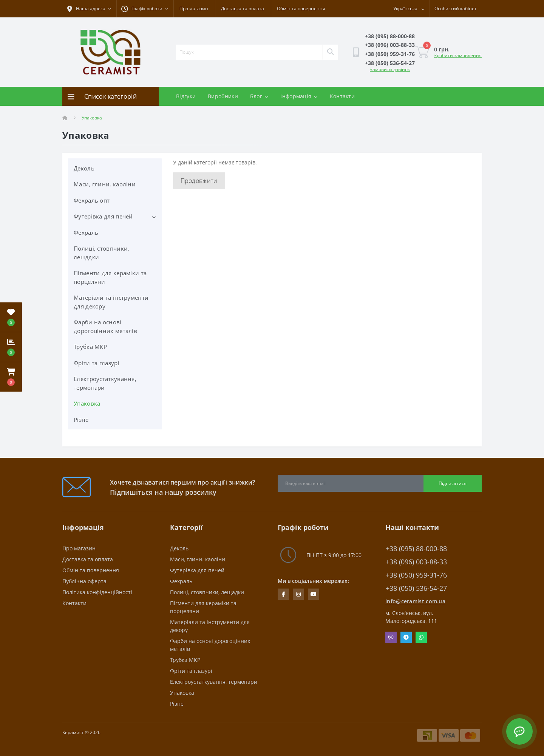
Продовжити (199, 181)
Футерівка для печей (103, 216)
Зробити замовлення (458, 55)
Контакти (342, 96)
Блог (259, 96)
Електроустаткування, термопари (105, 383)
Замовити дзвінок (390, 69)
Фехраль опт (92, 200)
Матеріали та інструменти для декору (111, 302)
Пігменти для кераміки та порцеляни (110, 277)
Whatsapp (421, 637)
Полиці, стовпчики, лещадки (101, 253)
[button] (11, 377)
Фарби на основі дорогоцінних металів (105, 326)
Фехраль (86, 232)
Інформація (299, 96)
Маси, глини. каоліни (105, 184)
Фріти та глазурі (97, 363)
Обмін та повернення (301, 9)
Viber (391, 637)
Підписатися (453, 483)
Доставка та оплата (243, 9)
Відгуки (186, 96)
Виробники (223, 96)
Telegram (406, 637)
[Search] (330, 52)
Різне (81, 420)
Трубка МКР (90, 347)
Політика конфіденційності (97, 592)
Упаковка (87, 403)
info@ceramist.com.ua (415, 601)
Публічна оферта (84, 581)
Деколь (84, 168)
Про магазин (194, 9)
